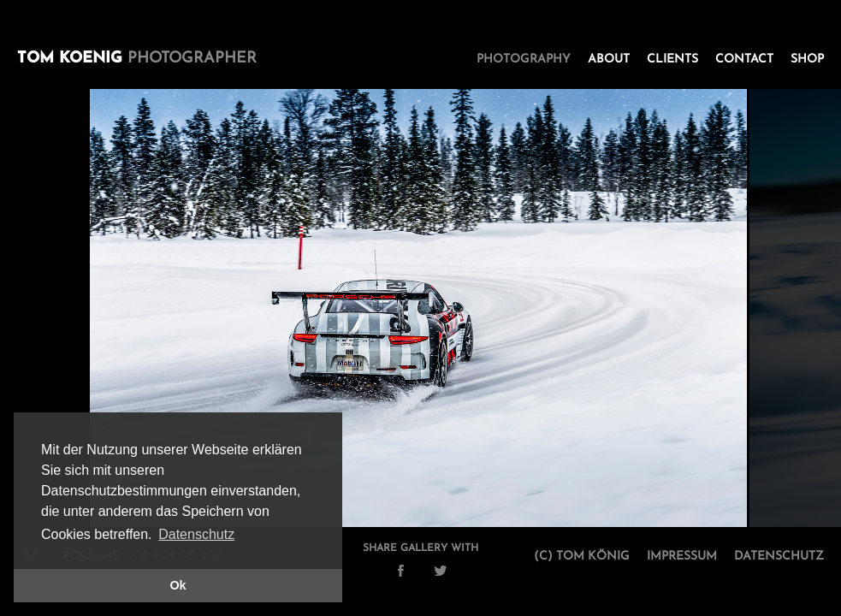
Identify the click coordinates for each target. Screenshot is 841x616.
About (609, 59)
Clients (672, 59)
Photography (524, 59)
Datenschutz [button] (196, 534)
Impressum (682, 557)
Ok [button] (178, 585)
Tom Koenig (137, 59)
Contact (744, 59)
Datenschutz (779, 557)
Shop (807, 59)
